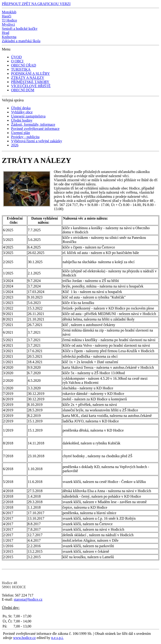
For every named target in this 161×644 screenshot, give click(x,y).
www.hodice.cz (24, 638)
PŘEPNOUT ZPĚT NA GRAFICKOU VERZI (36, 4)
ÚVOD (16, 57)
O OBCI (17, 61)
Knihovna (9, 37)
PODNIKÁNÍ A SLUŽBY (30, 74)
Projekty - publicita (25, 137)
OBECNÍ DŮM (23, 90)
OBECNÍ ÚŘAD (24, 65)
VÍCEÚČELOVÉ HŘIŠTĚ (31, 86)
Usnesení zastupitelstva (28, 116)
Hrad (6, 33)
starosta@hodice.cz (28, 599)
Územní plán (20, 133)
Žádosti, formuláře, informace (33, 124)
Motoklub (9, 12)
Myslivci (8, 24)
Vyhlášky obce (22, 112)
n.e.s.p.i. (57, 638)
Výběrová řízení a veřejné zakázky (37, 141)
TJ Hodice (9, 20)
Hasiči (7, 16)
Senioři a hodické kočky (20, 29)
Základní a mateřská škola (21, 41)
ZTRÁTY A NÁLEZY (28, 78)
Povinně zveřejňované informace (35, 129)
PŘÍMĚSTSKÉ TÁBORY (30, 82)
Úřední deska (21, 108)
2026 (15, 145)
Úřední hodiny (22, 120)
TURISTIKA (21, 69)
